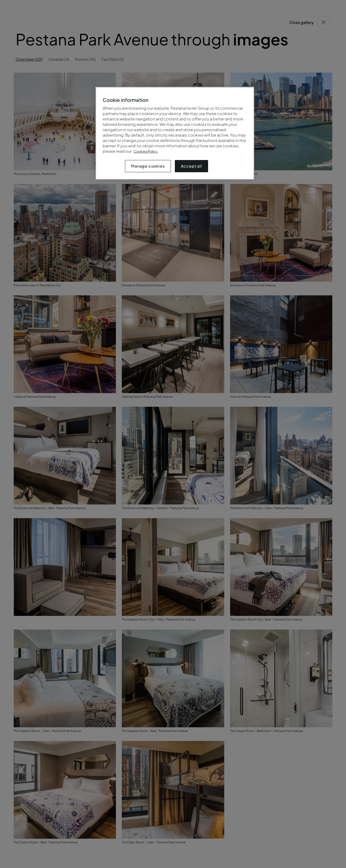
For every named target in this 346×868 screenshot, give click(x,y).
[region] (175, 133)
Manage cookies (148, 166)
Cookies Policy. (146, 151)
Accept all (191, 166)
